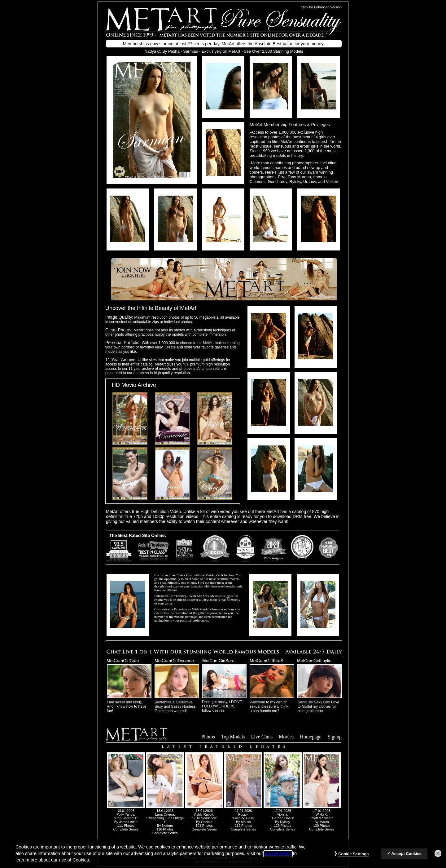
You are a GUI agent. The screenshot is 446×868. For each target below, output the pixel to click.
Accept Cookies (406, 859)
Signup (335, 737)
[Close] (438, 858)
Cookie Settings (353, 859)
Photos (208, 737)
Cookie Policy (278, 858)
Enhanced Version (328, 7)
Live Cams (262, 737)
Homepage (310, 737)
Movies (286, 737)
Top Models (233, 737)
